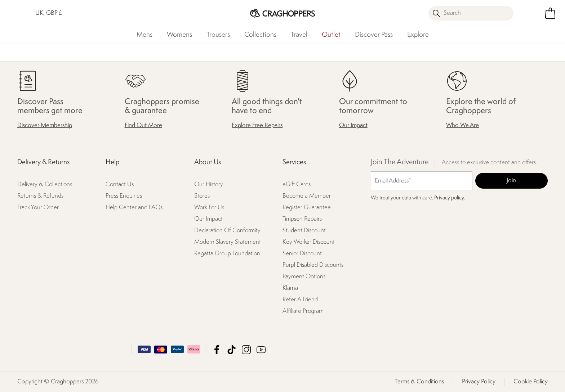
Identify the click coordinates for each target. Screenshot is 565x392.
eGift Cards (297, 184)
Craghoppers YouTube (261, 350)
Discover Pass (374, 35)
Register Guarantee (307, 208)
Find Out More (143, 125)
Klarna (290, 288)
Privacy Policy (479, 382)
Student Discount (304, 231)
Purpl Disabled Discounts (313, 265)
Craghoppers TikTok (232, 350)
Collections (260, 35)
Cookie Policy (531, 382)
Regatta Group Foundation (227, 254)
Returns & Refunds (40, 196)
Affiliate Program (303, 311)
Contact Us (120, 184)
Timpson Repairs (302, 219)
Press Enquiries (124, 196)
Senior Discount (302, 254)
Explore (418, 35)
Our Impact (353, 125)
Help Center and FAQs (134, 208)
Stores (202, 196)
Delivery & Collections (45, 184)
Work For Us (209, 208)
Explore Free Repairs (257, 125)
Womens (179, 35)
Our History (209, 184)
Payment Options (304, 277)
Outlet (331, 35)
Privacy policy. (450, 198)
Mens (144, 35)
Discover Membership (45, 125)
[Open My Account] (530, 13)
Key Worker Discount (309, 242)
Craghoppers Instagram (246, 350)
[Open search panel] (471, 13)
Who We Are (462, 125)
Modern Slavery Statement (228, 242)
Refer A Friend (300, 300)
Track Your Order (38, 208)
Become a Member (307, 196)
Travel (299, 35)
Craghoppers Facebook (217, 350)
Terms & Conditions (419, 382)
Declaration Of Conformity (227, 231)
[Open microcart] (550, 13)
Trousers (218, 35)
